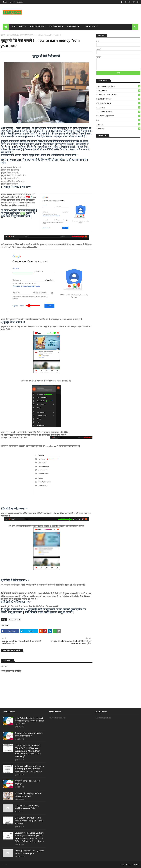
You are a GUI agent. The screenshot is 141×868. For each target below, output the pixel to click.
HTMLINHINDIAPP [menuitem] (91, 27)
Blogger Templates (7, 864)
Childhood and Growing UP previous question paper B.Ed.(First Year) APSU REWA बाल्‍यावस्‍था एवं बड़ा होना (30, 769)
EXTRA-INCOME (12, 35)
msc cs (119, 124)
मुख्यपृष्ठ (3, 35)
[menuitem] (6, 27)
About (12, 2)
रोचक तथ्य (119, 129)
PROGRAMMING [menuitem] (55, 27)
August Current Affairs (119, 86)
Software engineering (119, 116)
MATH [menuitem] (13, 27)
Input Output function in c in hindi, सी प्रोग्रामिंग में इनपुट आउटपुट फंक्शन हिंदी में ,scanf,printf (30, 721)
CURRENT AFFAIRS (119, 99)
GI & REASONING (119, 103)
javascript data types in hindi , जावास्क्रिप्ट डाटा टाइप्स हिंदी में (27, 807)
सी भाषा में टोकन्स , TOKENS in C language (27, 782)
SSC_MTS (119, 107)
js (119, 120)
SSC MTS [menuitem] (23, 27)
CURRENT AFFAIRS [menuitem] (37, 27)
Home (5, 2)
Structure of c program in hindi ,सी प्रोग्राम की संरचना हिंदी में (29, 734)
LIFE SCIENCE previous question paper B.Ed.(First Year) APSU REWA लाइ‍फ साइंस (29, 821)
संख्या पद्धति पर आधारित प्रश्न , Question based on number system (29, 852)
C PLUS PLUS (119, 90)
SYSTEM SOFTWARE (119, 112)
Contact (20, 2)
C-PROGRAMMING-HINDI (119, 95)
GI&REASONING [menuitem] (74, 27)
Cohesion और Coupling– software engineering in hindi (28, 795)
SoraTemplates (4, 864)
